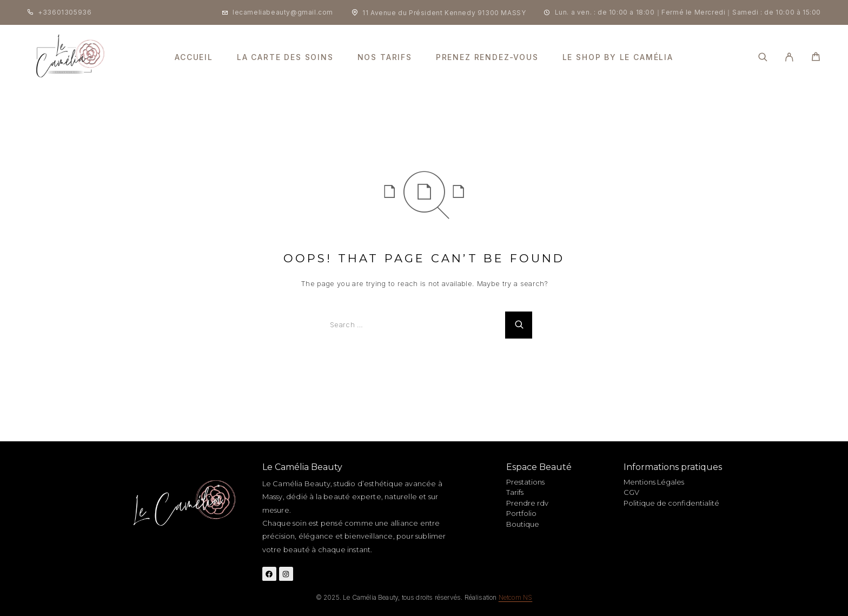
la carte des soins (285, 57)
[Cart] (816, 58)
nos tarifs (385, 57)
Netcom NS (516, 597)
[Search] (763, 57)
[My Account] (789, 57)
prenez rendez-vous (487, 57)
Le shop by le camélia (618, 57)
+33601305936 (65, 12)
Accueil (194, 57)
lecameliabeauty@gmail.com (283, 12)
